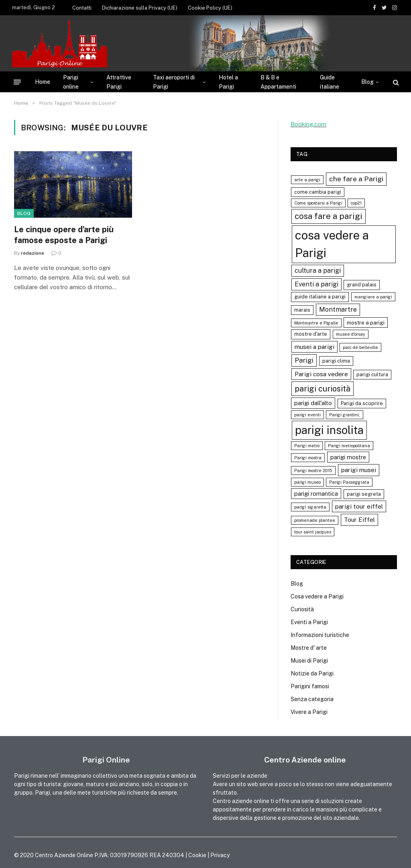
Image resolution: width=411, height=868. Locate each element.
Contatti (82, 8)
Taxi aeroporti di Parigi (174, 82)
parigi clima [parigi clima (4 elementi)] (336, 361)
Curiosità (302, 609)
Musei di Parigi (309, 661)
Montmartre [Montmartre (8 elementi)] (338, 309)
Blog (367, 82)
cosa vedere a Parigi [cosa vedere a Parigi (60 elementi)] (332, 244)
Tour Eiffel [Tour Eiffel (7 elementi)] (359, 519)
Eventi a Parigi (309, 622)
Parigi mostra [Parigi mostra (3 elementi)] (308, 458)
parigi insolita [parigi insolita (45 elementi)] (329, 430)
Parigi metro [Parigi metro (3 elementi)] (307, 446)
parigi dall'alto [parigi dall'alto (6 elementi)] (313, 403)
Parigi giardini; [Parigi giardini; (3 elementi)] (345, 415)
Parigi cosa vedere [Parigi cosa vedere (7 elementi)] (321, 374)
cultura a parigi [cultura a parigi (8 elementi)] (318, 271)
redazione (33, 253)
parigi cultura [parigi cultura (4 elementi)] (372, 374)
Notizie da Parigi (312, 673)
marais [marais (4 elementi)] (302, 310)
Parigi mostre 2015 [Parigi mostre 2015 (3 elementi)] (313, 471)
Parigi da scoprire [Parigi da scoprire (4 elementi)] (362, 403)
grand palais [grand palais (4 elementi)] (362, 285)
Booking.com (308, 124)
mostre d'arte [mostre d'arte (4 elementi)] (311, 334)
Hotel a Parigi (228, 82)
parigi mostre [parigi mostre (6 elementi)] (348, 457)
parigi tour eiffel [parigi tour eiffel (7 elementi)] (359, 506)
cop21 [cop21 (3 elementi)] (356, 203)
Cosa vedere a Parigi (317, 596)
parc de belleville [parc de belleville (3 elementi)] (360, 347)
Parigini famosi (310, 686)
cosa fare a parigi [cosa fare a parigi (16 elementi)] (329, 216)
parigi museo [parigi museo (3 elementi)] (307, 482)
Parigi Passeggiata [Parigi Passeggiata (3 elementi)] (349, 482)
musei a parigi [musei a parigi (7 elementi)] (314, 347)
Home (43, 82)
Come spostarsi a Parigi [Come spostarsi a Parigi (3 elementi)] (318, 203)
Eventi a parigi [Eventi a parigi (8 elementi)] (316, 284)
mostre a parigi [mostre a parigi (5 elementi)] (366, 322)
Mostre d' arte (309, 648)
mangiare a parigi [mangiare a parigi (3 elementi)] (373, 297)
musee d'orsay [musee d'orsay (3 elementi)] (351, 334)
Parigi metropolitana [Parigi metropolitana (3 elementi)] (349, 446)
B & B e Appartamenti (278, 82)
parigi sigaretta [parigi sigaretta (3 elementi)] (310, 507)
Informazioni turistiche (320, 635)
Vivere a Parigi (309, 712)
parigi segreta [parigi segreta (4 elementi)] (364, 494)
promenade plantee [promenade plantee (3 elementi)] (315, 520)
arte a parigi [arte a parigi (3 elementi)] (307, 180)
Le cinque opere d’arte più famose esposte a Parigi (64, 235)
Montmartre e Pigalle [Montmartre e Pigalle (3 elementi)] (316, 323)
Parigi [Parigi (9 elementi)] (304, 360)
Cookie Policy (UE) (210, 8)
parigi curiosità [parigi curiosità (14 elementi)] (322, 388)
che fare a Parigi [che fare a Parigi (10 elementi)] (356, 179)
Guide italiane (330, 82)
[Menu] (17, 82)
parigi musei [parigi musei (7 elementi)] (359, 470)
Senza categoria (312, 699)
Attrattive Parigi (119, 82)
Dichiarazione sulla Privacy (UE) (140, 8)
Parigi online (71, 82)
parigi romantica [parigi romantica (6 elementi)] (316, 494)
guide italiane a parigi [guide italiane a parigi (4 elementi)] (320, 297)
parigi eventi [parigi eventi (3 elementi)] (307, 415)
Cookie (197, 855)
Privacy (220, 855)
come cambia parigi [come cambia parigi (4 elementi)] (318, 192)
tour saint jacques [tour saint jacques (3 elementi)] (313, 532)
